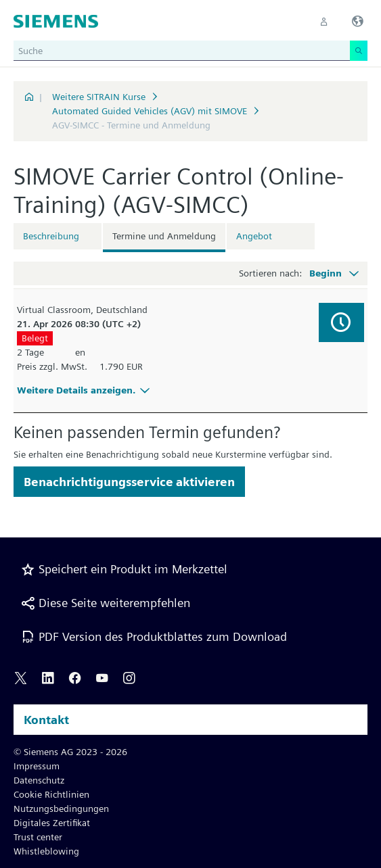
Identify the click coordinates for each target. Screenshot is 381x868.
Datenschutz (39, 780)
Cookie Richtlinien (51, 794)
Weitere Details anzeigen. (85, 390)
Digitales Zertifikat (52, 823)
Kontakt (46, 720)
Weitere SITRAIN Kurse (99, 97)
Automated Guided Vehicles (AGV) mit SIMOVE (150, 111)
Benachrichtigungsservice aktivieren (129, 482)
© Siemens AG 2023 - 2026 (70, 752)
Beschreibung (51, 236)
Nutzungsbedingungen (61, 809)
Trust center (38, 837)
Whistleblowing (46, 851)
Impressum (37, 766)
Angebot (254, 236)
